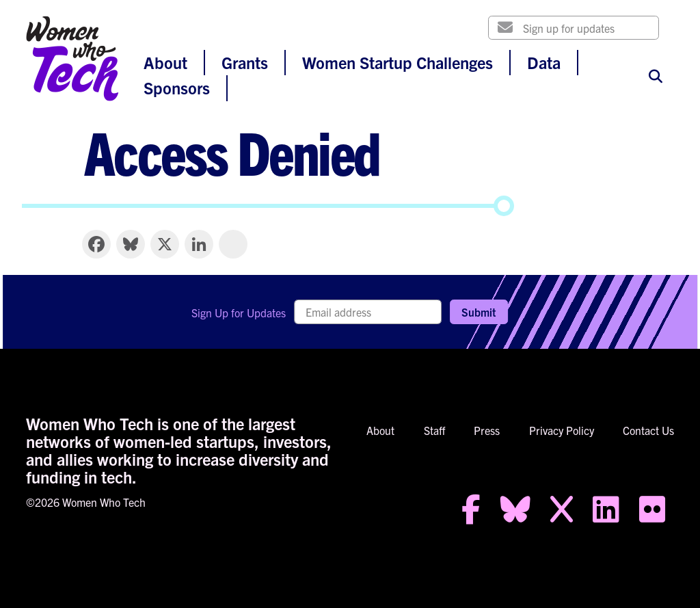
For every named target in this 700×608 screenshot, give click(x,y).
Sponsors (177, 88)
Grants (245, 62)
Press (487, 430)
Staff (434, 430)
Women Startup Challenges (398, 62)
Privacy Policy (562, 430)
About (165, 62)
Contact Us (648, 430)
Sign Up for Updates (239, 313)
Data (544, 62)
